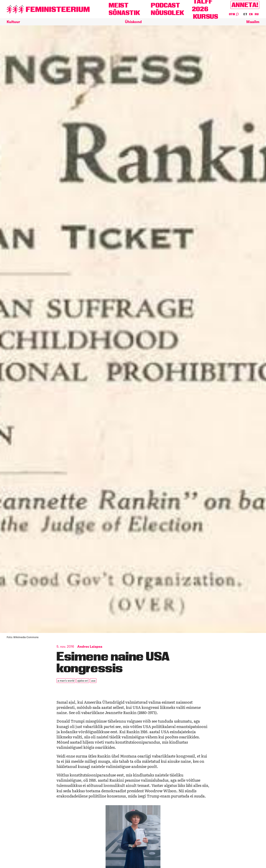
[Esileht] (48, 9)
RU (257, 14)
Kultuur (13, 22)
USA (92, 680)
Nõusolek (168, 13)
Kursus (206, 17)
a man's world (66, 680)
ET (245, 14)
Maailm (253, 22)
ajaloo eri (82, 680)
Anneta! (245, 5)
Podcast (165, 5)
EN (251, 14)
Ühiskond (133, 22)
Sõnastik (124, 13)
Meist (119, 5)
